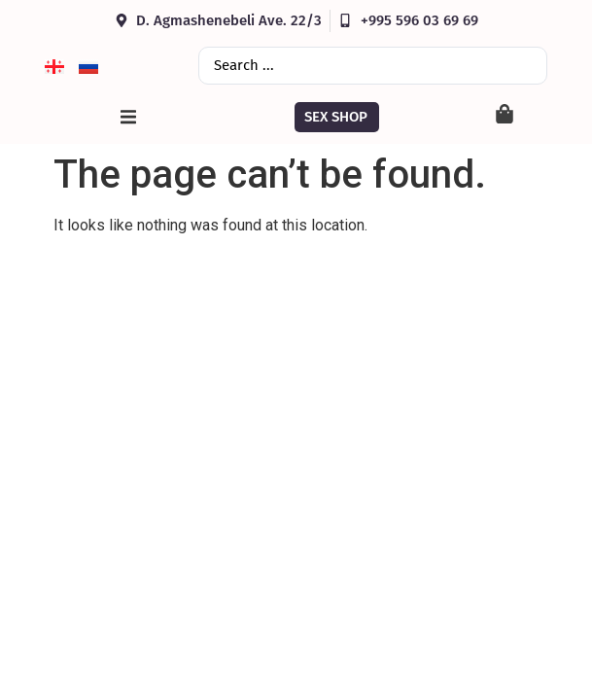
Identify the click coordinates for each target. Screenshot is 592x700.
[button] (128, 117)
